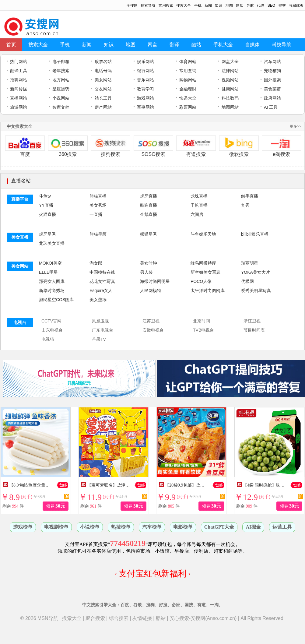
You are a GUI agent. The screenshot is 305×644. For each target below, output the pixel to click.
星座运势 (61, 89)
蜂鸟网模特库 (203, 263)
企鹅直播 (149, 214)
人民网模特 (151, 290)
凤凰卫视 (100, 321)
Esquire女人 (101, 290)
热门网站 (19, 62)
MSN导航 (48, 618)
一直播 (96, 214)
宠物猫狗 (272, 71)
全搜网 (132, 5)
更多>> (296, 126)
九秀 (245, 205)
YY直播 (46, 205)
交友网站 (103, 89)
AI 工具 (271, 107)
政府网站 (272, 98)
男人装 (146, 272)
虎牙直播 (149, 196)
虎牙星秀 (47, 234)
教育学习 (145, 89)
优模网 (247, 281)
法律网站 (230, 71)
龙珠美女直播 (52, 243)
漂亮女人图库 (52, 281)
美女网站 (103, 80)
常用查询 (188, 71)
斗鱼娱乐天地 (203, 234)
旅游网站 (19, 107)
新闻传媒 (19, 89)
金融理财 (188, 89)
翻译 (174, 45)
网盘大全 (230, 62)
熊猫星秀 (149, 234)
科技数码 (230, 98)
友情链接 (142, 618)
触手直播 (250, 196)
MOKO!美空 (50, 263)
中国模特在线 (102, 272)
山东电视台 (52, 330)
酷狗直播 (149, 205)
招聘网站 (19, 80)
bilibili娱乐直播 (255, 234)
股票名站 (103, 62)
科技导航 (282, 45)
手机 (198, 5)
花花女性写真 (102, 281)
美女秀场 (98, 205)
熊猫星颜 (98, 234)
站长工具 (103, 98)
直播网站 (19, 98)
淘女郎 (96, 263)
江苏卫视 (151, 321)
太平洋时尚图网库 (208, 290)
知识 (219, 5)
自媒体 (252, 45)
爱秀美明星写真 (256, 290)
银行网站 (145, 71)
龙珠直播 (199, 196)
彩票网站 (188, 107)
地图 (229, 5)
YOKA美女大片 (256, 272)
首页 (11, 45)
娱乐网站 (145, 62)
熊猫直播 (98, 196)
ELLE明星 (48, 272)
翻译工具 (19, 71)
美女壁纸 (98, 300)
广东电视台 (103, 330)
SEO (271, 5)
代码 (261, 5)
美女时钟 (149, 263)
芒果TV (99, 339)
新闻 (208, 5)
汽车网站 (272, 62)
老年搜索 (61, 71)
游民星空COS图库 (56, 300)
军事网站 (145, 107)
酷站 (196, 45)
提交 (282, 5)
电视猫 (48, 339)
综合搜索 (119, 618)
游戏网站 (145, 98)
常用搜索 (166, 5)
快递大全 (188, 98)
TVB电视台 (203, 330)
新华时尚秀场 (52, 290)
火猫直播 (47, 214)
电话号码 (103, 71)
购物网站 (188, 80)
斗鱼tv (45, 196)
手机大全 (223, 45)
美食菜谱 (272, 89)
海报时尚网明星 (155, 281)
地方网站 (61, 80)
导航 (250, 5)
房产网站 (103, 107)
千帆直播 (199, 205)
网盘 (240, 5)
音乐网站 (145, 80)
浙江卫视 (252, 321)
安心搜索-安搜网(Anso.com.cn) (203, 618)
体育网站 (188, 62)
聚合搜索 (95, 618)
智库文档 (61, 107)
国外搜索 (272, 80)
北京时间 (202, 321)
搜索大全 (184, 5)
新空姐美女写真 (205, 272)
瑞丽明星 (250, 263)
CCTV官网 (51, 321)
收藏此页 (296, 5)
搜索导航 (148, 5)
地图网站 (230, 107)
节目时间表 (254, 330)
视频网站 (230, 80)
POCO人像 (201, 281)
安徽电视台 (153, 330)
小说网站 (61, 98)
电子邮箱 (61, 62)
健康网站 (230, 89)
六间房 (197, 214)
